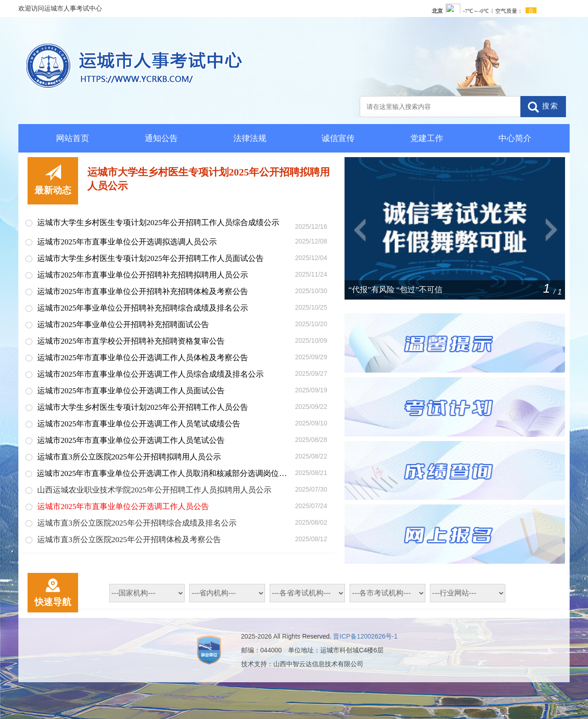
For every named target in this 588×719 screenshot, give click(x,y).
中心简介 (515, 138)
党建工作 (427, 138)
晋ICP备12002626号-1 (365, 636)
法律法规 (250, 138)
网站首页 (73, 138)
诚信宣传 (338, 138)
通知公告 (161, 138)
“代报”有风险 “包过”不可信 (396, 290)
